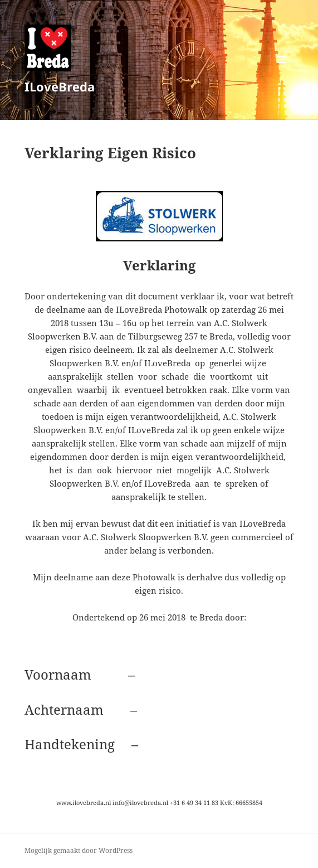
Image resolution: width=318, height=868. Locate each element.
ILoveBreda (60, 86)
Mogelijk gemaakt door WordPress (79, 850)
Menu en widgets (282, 71)
